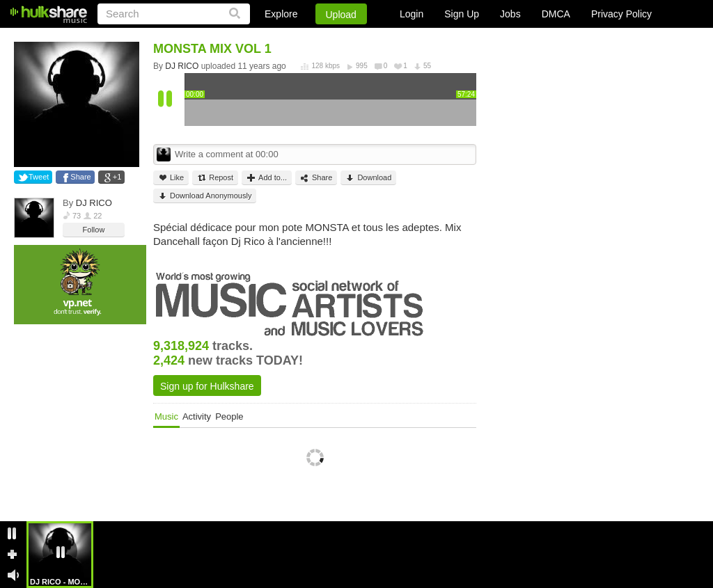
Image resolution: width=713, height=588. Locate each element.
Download (368, 178)
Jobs (510, 14)
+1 (117, 177)
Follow (94, 230)
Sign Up (462, 14)
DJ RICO (94, 203)
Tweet (39, 177)
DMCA (556, 14)
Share (80, 177)
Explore (281, 14)
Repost (215, 178)
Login (412, 14)
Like (171, 178)
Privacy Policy (621, 14)
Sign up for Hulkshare (207, 386)
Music (166, 416)
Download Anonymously (205, 196)
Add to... (267, 178)
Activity (197, 416)
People (229, 416)
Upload (341, 15)
